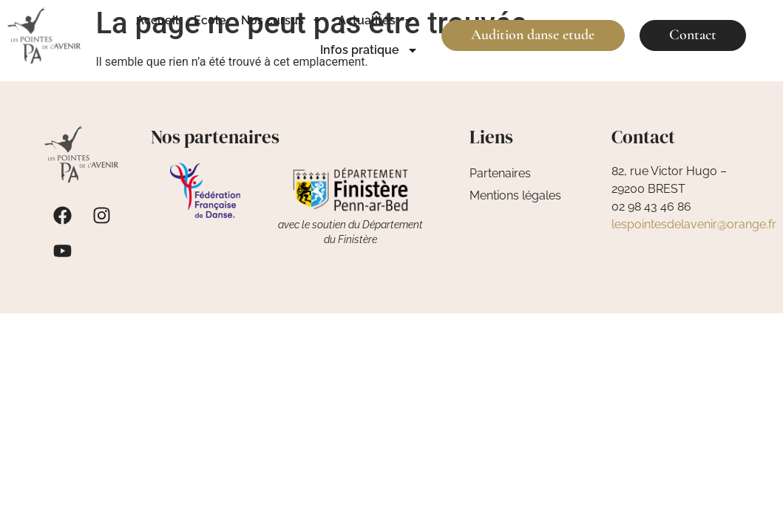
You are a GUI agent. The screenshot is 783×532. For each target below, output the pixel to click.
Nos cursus (282, 21)
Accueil (157, 20)
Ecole (210, 20)
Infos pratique (369, 50)
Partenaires (500, 173)
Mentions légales (515, 195)
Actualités (376, 21)
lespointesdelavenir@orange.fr (694, 224)
